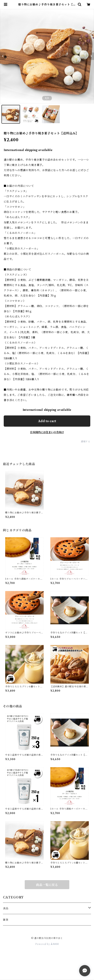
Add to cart (47, 421)
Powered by (47, 944)
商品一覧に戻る (47, 885)
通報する (86, 441)
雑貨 (6, 920)
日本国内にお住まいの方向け (47, 432)
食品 (6, 908)
